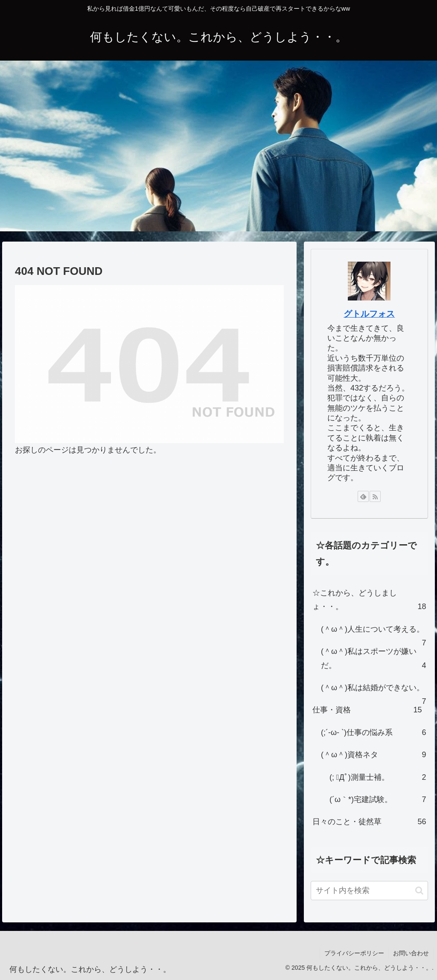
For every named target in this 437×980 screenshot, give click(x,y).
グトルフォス (369, 314)
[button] (419, 891)
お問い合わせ (411, 953)
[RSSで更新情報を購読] (375, 496)
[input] (369, 891)
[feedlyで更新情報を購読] (363, 496)
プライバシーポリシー (354, 953)
